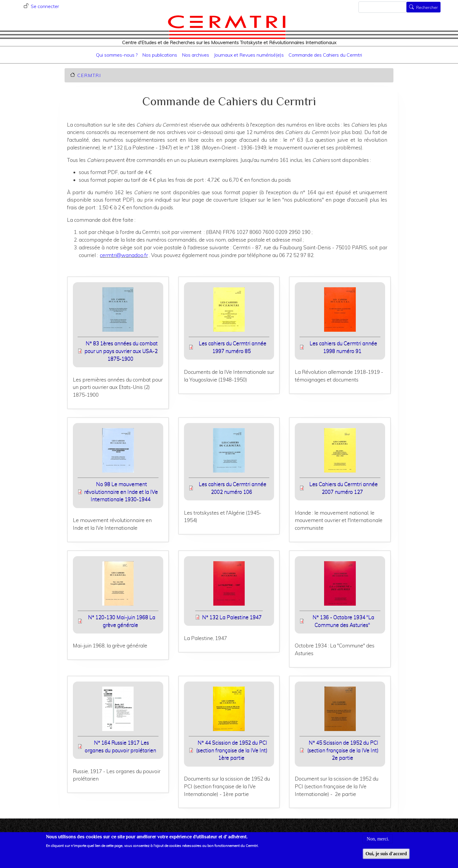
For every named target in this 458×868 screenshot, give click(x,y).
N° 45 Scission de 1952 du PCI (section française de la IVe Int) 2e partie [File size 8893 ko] (343, 750)
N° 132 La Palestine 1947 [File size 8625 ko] (232, 617)
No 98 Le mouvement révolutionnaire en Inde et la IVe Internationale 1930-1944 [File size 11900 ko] (121, 492)
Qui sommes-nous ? (117, 55)
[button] (118, 311)
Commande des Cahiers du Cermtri (325, 55)
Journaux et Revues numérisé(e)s (249, 55)
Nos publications (160, 55)
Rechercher (427, 8)
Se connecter (45, 6)
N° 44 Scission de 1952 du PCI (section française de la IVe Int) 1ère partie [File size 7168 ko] (232, 750)
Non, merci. (378, 843)
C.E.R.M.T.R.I (89, 75)
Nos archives (196, 55)
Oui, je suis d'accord (386, 857)
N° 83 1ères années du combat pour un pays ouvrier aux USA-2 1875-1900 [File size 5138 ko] (121, 351)
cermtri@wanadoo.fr (124, 255)
